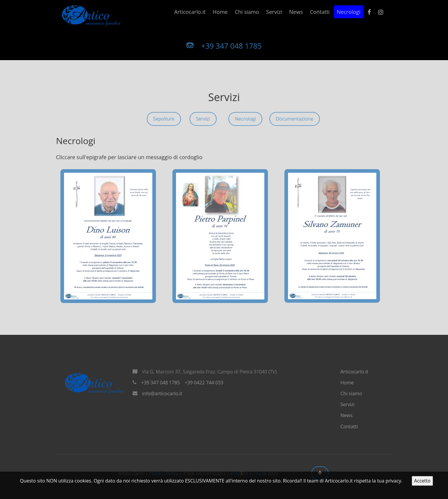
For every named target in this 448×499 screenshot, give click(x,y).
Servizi (274, 12)
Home (220, 12)
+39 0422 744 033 (204, 383)
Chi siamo (247, 12)
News (296, 12)
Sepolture (164, 121)
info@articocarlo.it (162, 393)
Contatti (320, 12)
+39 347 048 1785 (224, 46)
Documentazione (295, 121)
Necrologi (349, 12)
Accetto (422, 481)
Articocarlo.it (190, 12)
